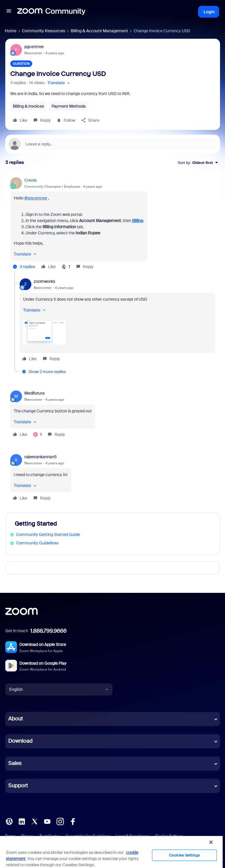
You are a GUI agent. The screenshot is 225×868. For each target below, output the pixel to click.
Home (11, 31)
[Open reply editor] (113, 144)
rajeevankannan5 (41, 457)
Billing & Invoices (28, 106)
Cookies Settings (184, 855)
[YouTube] (47, 821)
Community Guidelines (37, 543)
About (16, 719)
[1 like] (66, 267)
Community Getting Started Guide (48, 534)
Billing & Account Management (99, 31)
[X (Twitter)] (35, 821)
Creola (30, 180)
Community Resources (44, 31)
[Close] (211, 842)
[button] (9, 12)
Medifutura (34, 393)
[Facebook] (73, 821)
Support (18, 786)
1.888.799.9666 (48, 631)
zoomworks (44, 281)
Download (20, 741)
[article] (113, 224)
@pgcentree (36, 198)
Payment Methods (69, 106)
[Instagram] (60, 821)
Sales (15, 763)
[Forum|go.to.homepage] (51, 12)
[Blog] (9, 821)
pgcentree (34, 47)
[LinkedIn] (22, 821)
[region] (111, 852)
